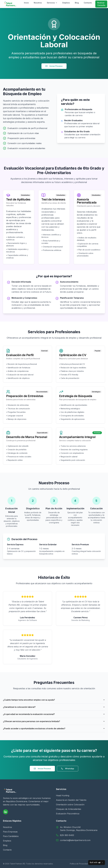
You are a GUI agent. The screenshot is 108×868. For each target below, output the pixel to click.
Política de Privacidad (79, 864)
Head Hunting (63, 795)
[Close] (102, 863)
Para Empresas (10, 832)
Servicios (52, 3)
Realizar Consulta (101, 4)
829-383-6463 (67, 835)
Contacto (88, 3)
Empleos (66, 3)
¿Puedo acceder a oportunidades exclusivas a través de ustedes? (54, 728)
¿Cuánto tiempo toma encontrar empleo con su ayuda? (54, 700)
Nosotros (38, 3)
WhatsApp (68, 769)
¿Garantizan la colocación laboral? (54, 707)
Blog (77, 3)
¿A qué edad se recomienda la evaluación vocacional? (54, 714)
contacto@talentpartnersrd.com (75, 840)
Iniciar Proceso (54, 66)
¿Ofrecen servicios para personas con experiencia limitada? (54, 721)
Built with (95, 863)
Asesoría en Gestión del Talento (71, 800)
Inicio (26, 3)
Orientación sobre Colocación (70, 805)
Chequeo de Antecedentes (69, 809)
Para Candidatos (11, 836)
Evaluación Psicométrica (68, 814)
